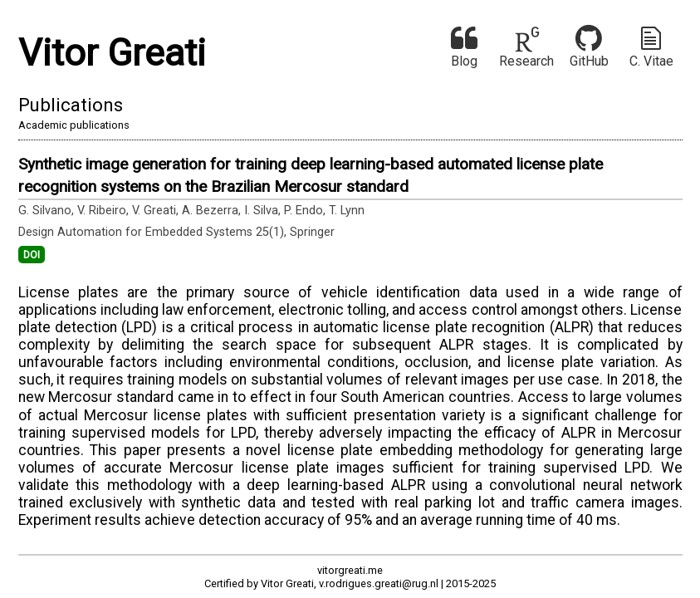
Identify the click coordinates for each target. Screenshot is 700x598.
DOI (32, 255)
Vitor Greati (112, 53)
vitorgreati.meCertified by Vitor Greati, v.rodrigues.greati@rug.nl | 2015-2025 (350, 576)
